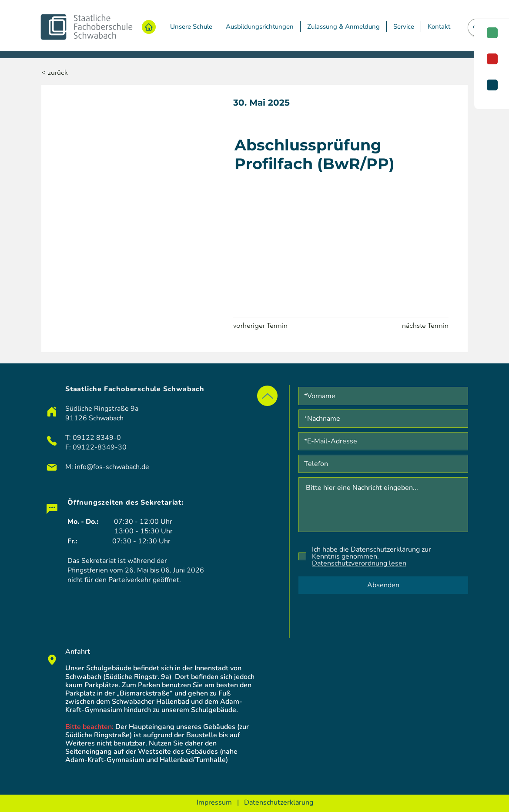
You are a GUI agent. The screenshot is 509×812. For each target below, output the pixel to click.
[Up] (267, 396)
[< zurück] (70, 73)
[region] (492, 65)
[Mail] (52, 467)
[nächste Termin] (425, 326)
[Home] (149, 27)
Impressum (214, 802)
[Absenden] (383, 585)
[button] (191, 27)
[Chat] (52, 509)
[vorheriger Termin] (264, 326)
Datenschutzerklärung (279, 802)
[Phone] (52, 441)
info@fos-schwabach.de (112, 467)
